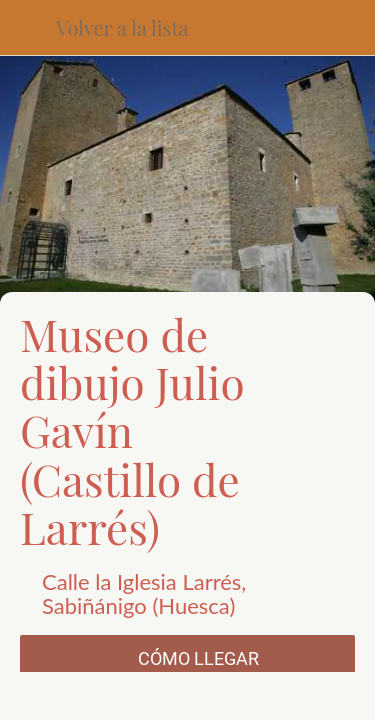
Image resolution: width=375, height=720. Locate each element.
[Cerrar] (28, 28)
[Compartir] (102, 696)
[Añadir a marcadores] (273, 696)
